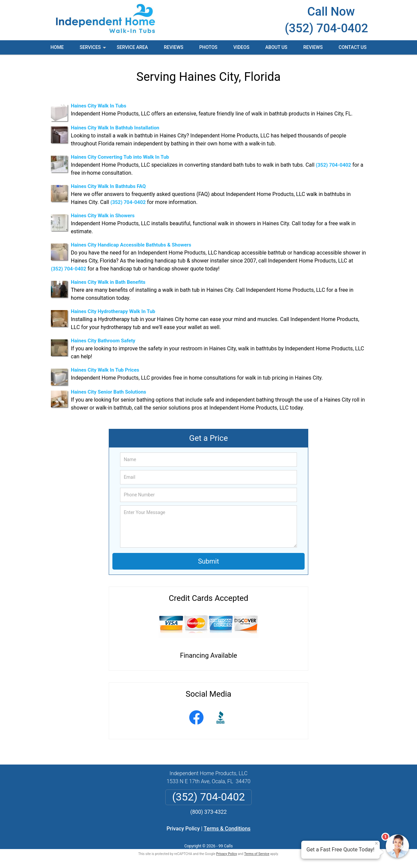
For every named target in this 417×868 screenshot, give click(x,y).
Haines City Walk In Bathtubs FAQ (108, 186)
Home (57, 47)
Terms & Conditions (227, 829)
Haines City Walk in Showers (103, 216)
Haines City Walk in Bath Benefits (108, 282)
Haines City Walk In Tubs (99, 106)
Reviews (174, 47)
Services (93, 50)
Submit (208, 561)
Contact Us (352, 47)
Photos (208, 47)
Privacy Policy (183, 829)
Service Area (132, 47)
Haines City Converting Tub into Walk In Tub (120, 157)
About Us (276, 47)
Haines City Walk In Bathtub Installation (115, 128)
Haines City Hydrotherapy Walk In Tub (113, 311)
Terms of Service (257, 854)
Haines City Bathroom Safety (103, 341)
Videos (241, 47)
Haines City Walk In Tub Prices (105, 370)
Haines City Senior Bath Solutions (109, 392)
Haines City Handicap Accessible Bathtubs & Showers (131, 245)
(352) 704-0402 (326, 28)
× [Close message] (376, 843)
